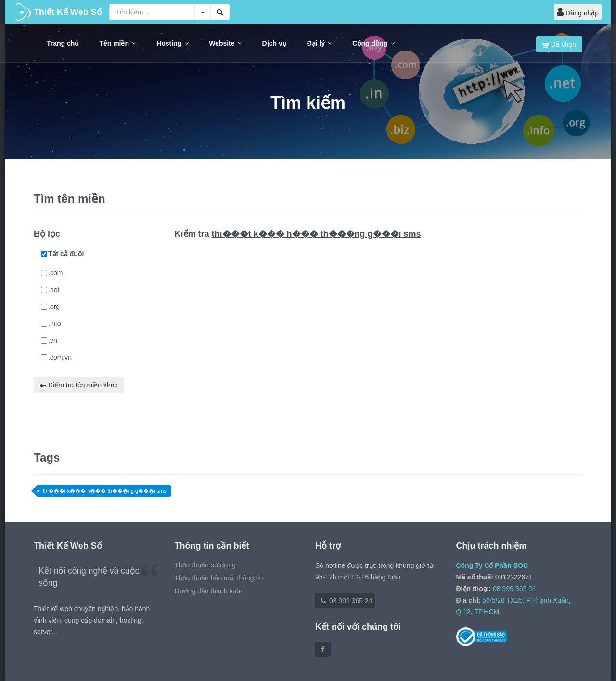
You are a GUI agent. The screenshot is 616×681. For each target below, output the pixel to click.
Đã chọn (559, 44)
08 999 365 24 (345, 601)
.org (50, 307)
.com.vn (56, 357)
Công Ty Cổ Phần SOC (492, 565)
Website (225, 43)
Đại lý (320, 43)
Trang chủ (63, 43)
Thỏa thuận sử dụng (205, 565)
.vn (49, 340)
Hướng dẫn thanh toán (209, 591)
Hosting (173, 43)
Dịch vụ (275, 43)
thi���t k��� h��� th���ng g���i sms (105, 491)
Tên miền (118, 43)
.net (50, 290)
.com (52, 273)
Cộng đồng (373, 43)
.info (51, 323)
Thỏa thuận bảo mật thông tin (219, 578)
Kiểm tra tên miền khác (79, 385)
